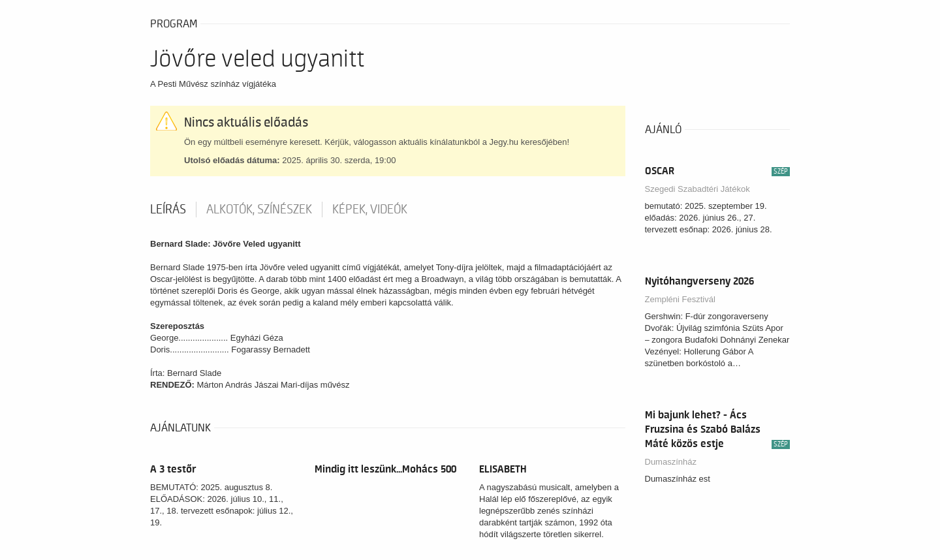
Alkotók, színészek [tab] (259, 210)
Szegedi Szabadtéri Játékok (697, 189)
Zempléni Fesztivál (680, 299)
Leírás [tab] (168, 210)
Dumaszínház (671, 462)
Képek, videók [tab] (370, 210)
